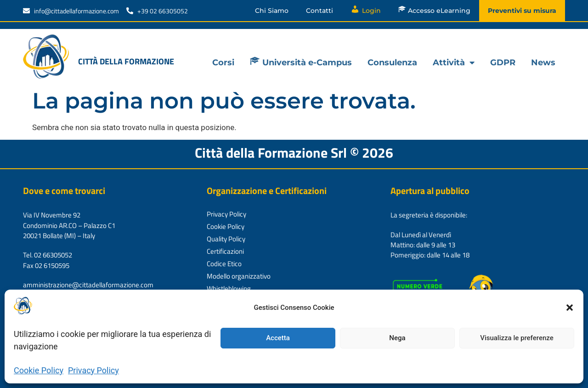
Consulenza (392, 63)
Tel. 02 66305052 (48, 255)
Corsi (223, 63)
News (543, 63)
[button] (570, 308)
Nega (397, 338)
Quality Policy (226, 239)
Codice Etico (224, 264)
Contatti (319, 11)
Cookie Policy (39, 370)
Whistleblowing (229, 288)
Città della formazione (126, 61)
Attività (454, 63)
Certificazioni (225, 251)
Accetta (278, 338)
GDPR (503, 63)
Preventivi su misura (522, 11)
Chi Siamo (272, 11)
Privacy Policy (93, 370)
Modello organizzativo (239, 276)
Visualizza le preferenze (517, 338)
